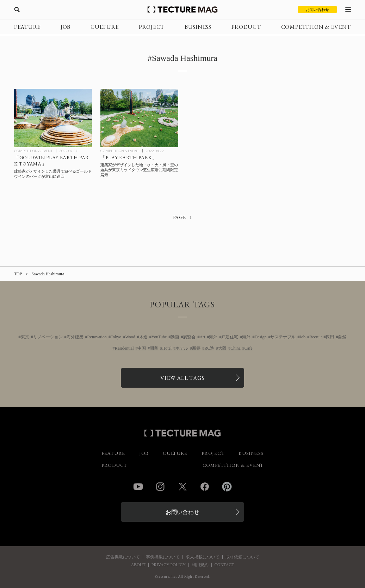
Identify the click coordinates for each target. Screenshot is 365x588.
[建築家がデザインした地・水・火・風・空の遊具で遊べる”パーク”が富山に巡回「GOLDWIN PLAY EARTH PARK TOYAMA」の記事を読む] (53, 118)
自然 (342, 337)
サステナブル (283, 337)
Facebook (205, 487)
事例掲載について (163, 557)
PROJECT (152, 27)
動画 (175, 337)
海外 (213, 337)
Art (202, 337)
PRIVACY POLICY (169, 565)
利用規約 (200, 565)
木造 (143, 337)
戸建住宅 (230, 337)
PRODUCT (246, 27)
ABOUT (138, 565)
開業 (154, 348)
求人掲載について (203, 557)
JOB (66, 27)
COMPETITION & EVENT (316, 27)
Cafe (249, 348)
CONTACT (224, 565)
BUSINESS (198, 27)
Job (302, 337)
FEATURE (27, 27)
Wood (130, 337)
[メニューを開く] (348, 10)
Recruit (315, 337)
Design (260, 337)
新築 (196, 348)
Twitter (182, 487)
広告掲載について (123, 557)
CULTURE (105, 27)
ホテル (182, 348)
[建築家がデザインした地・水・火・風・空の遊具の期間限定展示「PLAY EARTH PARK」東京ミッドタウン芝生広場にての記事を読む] (139, 118)
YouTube (159, 337)
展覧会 (189, 337)
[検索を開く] (17, 10)
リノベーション (48, 337)
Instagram (160, 487)
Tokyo (116, 337)
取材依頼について (242, 557)
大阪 (222, 348)
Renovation (97, 337)
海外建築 (75, 337)
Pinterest (227, 487)
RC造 (209, 348)
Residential (124, 348)
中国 (142, 348)
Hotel (167, 348)
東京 (25, 337)
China (236, 348)
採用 (330, 337)
